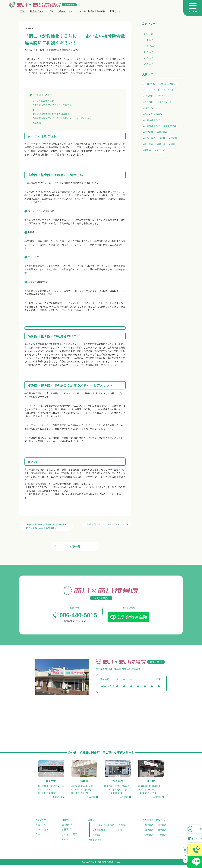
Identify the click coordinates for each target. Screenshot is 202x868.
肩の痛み (149, 58)
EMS (121, 831)
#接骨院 (173, 138)
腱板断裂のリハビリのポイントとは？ (106, 524)
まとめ (37, 123)
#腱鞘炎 (147, 150)
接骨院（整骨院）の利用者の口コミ (51, 114)
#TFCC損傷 (149, 84)
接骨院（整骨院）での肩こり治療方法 (52, 105)
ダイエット (150, 40)
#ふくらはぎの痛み (153, 114)
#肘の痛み (148, 144)
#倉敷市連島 (170, 126)
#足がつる (160, 150)
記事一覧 (75, 546)
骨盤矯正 (123, 826)
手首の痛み (150, 46)
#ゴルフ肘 (148, 96)
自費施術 (97, 836)
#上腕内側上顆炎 (152, 120)
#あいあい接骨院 (167, 84)
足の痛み (149, 64)
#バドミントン (151, 108)
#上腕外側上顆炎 (152, 126)
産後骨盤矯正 (99, 831)
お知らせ (149, 34)
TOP (23, 11)
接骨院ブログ (37, 11)
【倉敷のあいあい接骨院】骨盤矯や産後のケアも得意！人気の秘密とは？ (47, 526)
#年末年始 (162, 132)
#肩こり (161, 144)
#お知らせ (169, 90)
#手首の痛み (149, 138)
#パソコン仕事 (165, 102)
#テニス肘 (148, 102)
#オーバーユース (152, 90)
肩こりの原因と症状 (43, 101)
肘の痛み (149, 52)
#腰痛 (172, 144)
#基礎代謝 (148, 132)
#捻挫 (162, 138)
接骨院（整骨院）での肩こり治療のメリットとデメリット (62, 118)
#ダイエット (164, 96)
